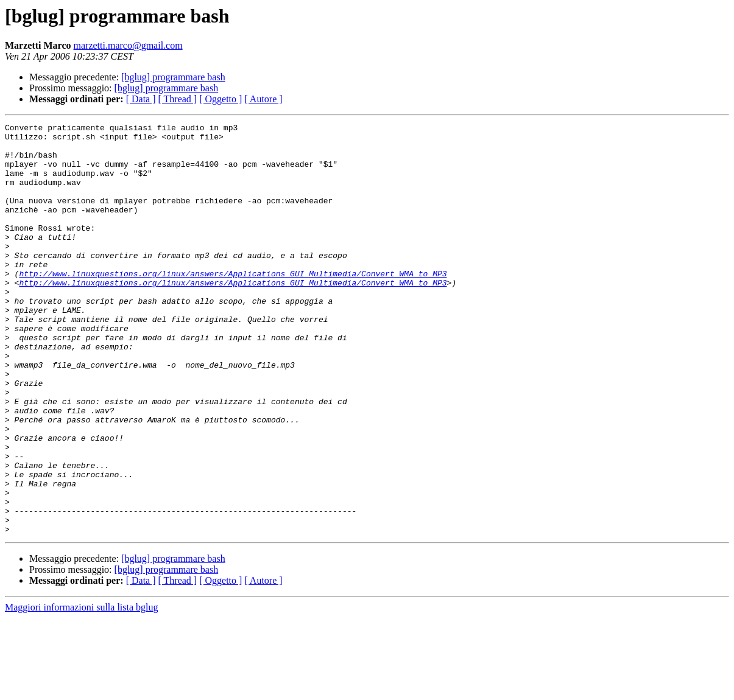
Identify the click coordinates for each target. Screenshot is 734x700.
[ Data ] (141, 99)
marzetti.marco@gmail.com (128, 45)
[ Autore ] (263, 99)
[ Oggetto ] (221, 99)
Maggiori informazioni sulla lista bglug (82, 689)
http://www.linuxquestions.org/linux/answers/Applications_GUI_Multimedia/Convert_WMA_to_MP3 (233, 304)
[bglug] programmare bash (173, 77)
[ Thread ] (178, 99)
